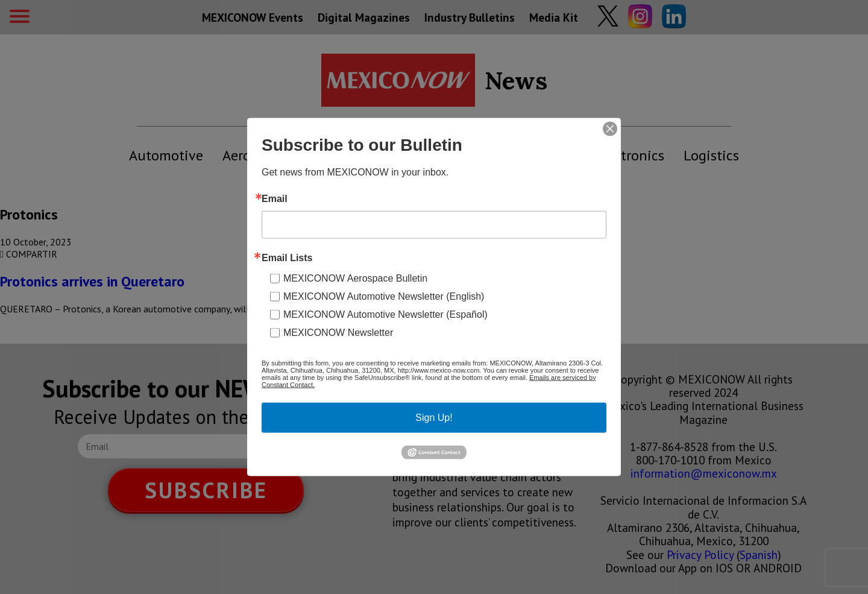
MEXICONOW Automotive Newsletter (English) (384, 296)
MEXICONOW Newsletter (338, 332)
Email (275, 198)
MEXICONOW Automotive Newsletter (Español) (385, 314)
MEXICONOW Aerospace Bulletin (355, 278)
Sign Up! (434, 417)
